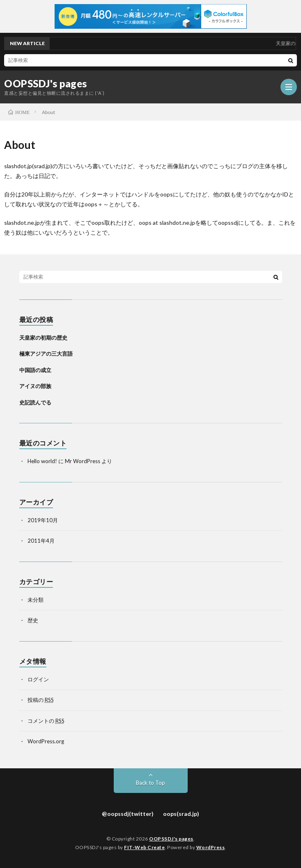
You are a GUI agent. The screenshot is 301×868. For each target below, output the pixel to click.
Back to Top (150, 783)
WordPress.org (46, 741)
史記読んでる (35, 402)
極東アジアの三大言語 (46, 354)
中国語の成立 (35, 370)
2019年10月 (43, 520)
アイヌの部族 (35, 386)
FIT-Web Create (144, 847)
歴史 (33, 620)
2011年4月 (41, 541)
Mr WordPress (83, 461)
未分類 (36, 600)
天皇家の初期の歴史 (43, 338)
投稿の (41, 700)
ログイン (38, 679)
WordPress (211, 847)
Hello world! (42, 461)
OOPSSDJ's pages (46, 84)
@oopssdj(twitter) (128, 814)
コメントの (46, 721)
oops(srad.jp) (181, 814)
